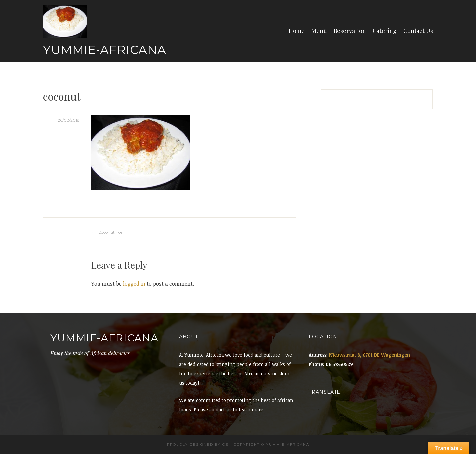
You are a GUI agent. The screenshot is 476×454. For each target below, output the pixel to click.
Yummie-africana (288, 445)
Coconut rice (110, 232)
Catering (385, 31)
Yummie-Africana (105, 50)
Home (297, 31)
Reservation (350, 31)
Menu (319, 31)
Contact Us (418, 31)
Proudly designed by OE (198, 445)
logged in (134, 284)
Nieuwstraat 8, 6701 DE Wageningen (369, 355)
